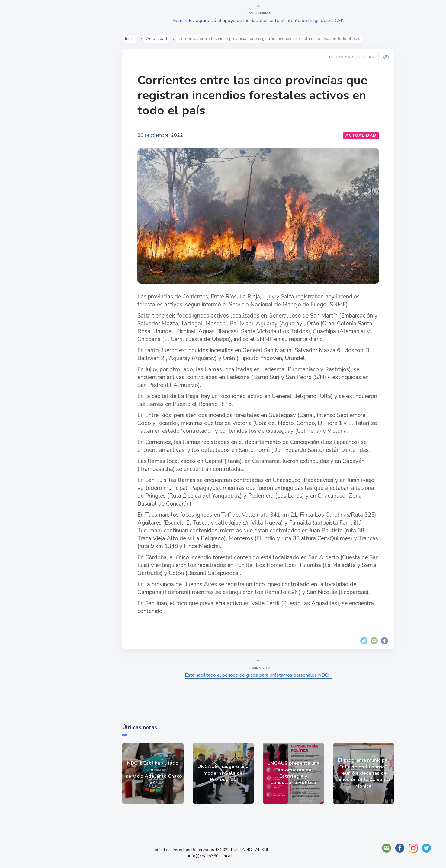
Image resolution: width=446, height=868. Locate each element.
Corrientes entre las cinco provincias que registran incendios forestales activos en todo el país (253, 95)
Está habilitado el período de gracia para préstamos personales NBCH (259, 675)
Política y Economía (36, 108)
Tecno (20, 136)
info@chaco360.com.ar (214, 856)
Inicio (131, 38)
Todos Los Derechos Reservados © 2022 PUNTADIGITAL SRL (214, 850)
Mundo (21, 122)
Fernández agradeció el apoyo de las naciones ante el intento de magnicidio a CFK (259, 21)
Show (19, 94)
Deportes (24, 150)
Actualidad (26, 80)
